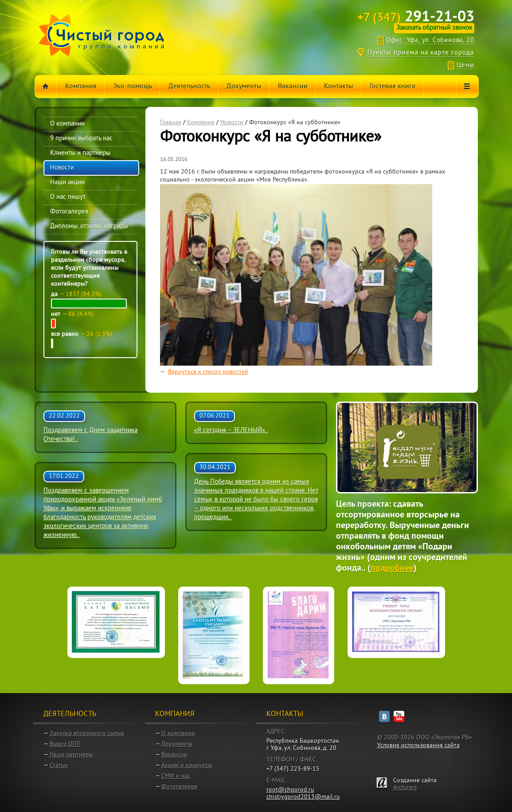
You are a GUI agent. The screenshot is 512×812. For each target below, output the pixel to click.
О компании (178, 734)
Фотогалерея (179, 787)
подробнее (392, 568)
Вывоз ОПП (65, 744)
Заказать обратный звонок (434, 28)
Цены (465, 65)
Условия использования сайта (418, 746)
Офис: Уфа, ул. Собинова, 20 (430, 41)
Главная (171, 123)
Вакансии (174, 755)
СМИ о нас (176, 776)
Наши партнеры (71, 755)
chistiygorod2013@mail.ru (303, 797)
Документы (177, 744)
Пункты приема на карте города (421, 53)
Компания (201, 123)
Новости (232, 123)
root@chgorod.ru (290, 790)
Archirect (405, 788)
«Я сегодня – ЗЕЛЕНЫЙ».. (231, 431)
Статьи (59, 766)
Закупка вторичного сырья (87, 734)
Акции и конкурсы (187, 766)
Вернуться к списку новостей (208, 372)
